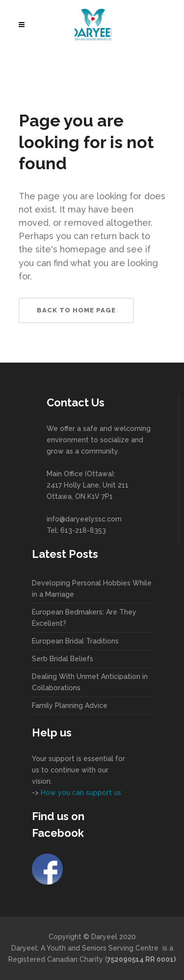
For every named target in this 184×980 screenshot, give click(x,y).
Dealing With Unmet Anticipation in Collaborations (90, 682)
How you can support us (80, 793)
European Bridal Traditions (75, 641)
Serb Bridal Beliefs (63, 659)
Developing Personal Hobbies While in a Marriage (92, 589)
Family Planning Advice (70, 705)
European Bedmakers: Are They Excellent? (84, 618)
